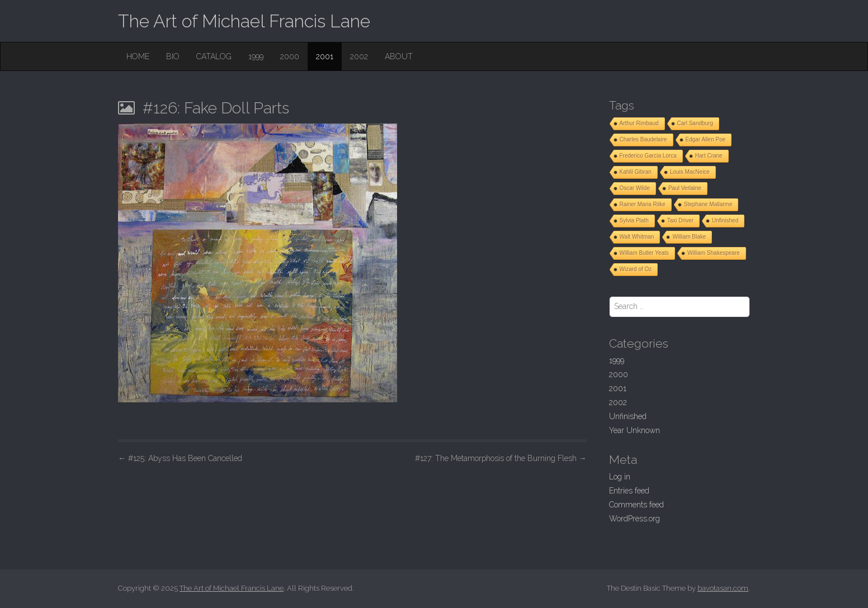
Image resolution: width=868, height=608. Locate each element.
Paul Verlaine (685, 188)
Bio (173, 56)
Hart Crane (709, 156)
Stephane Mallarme (708, 204)
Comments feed (636, 505)
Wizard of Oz (636, 269)
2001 (325, 56)
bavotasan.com (723, 588)
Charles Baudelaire (643, 139)
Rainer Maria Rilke (643, 204)
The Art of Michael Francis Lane (244, 21)
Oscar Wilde (635, 188)
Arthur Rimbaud (639, 123)
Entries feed (629, 491)
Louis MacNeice (690, 172)
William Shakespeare (714, 253)
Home (138, 56)
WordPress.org (635, 519)
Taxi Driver (680, 220)
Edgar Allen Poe (706, 139)
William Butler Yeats (644, 253)
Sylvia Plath (634, 220)
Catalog (214, 56)
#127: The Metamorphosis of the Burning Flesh (501, 458)
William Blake (689, 237)
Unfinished (725, 220)
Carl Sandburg (695, 123)
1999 (256, 56)
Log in (620, 477)
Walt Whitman (637, 237)
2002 (359, 56)
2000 (290, 56)
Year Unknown (635, 430)
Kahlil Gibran (636, 172)
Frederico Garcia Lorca (648, 156)
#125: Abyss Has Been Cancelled (180, 458)
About (399, 56)
